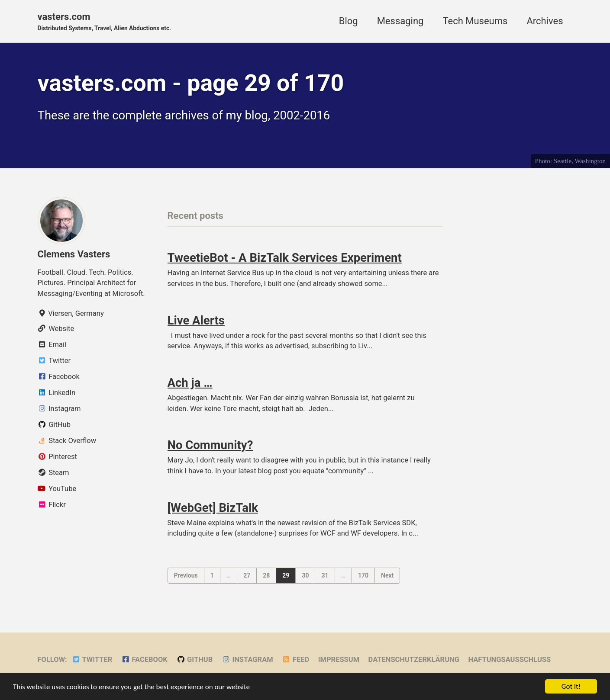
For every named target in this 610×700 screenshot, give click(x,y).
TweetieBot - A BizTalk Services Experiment (285, 258)
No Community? (210, 445)
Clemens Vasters (74, 254)
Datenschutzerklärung (414, 660)
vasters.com (105, 22)
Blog (349, 21)
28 (266, 575)
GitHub (194, 660)
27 (247, 575)
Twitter (92, 660)
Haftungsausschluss (509, 660)
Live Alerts (196, 320)
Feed (295, 660)
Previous (186, 575)
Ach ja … (190, 383)
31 (325, 575)
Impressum (339, 660)
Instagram (247, 660)
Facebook (144, 660)
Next (387, 575)
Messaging (400, 21)
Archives (545, 21)
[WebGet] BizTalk (213, 508)
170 (363, 575)
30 (305, 575)
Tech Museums (475, 21)
